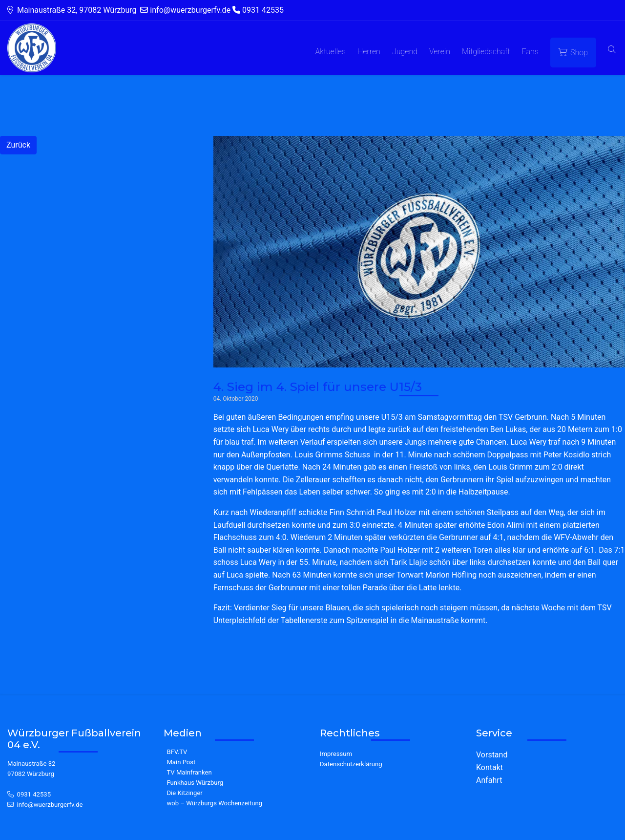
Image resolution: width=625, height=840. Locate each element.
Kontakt (490, 767)
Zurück (18, 145)
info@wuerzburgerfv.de (50, 805)
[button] (612, 50)
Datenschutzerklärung (351, 764)
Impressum (336, 754)
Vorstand (492, 755)
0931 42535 (34, 794)
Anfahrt (489, 780)
